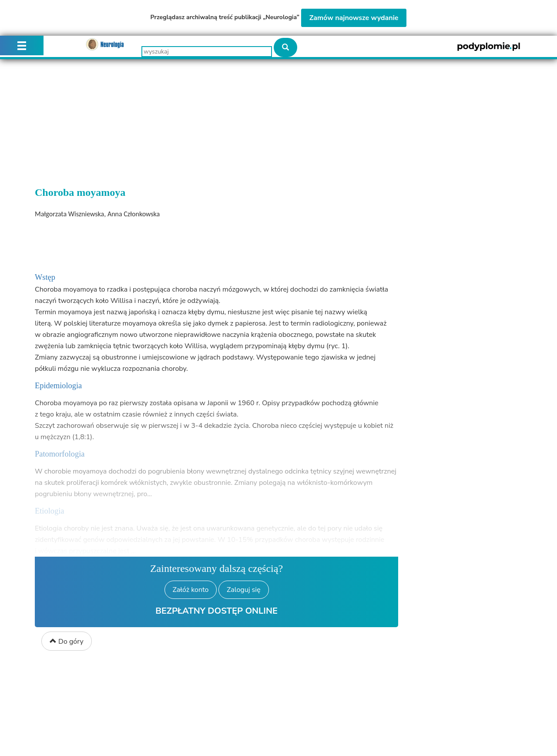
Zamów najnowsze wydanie (354, 18)
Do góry (67, 642)
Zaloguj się (243, 590)
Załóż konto (191, 590)
